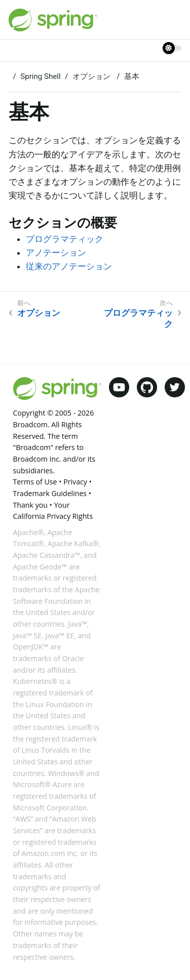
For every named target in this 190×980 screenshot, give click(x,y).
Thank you (30, 505)
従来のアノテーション (69, 266)
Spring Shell (40, 76)
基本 (132, 76)
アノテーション (56, 253)
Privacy (75, 482)
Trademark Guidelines (50, 493)
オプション (92, 76)
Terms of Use (35, 482)
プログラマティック (65, 239)
